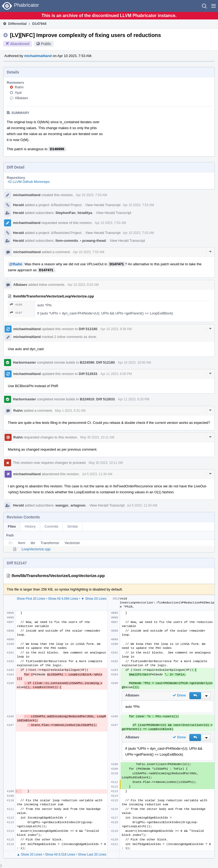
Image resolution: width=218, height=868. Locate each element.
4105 (16, 305)
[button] (214, 6)
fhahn (19, 87)
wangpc (62, 505)
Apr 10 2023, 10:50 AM (134, 363)
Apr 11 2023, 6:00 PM (116, 374)
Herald (18, 205)
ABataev (21, 98)
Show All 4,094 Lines (63, 599)
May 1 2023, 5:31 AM (70, 411)
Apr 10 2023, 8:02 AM (83, 285)
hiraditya (85, 213)
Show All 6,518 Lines (60, 854)
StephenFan (66, 213)
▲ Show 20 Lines (29, 854)
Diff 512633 (88, 374)
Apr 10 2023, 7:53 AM (91, 195)
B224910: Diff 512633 (97, 399)
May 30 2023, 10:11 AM (97, 437)
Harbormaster (24, 362)
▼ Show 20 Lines (94, 599)
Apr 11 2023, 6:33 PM (134, 399)
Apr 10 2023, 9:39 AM (116, 329)
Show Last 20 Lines (92, 854)
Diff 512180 (88, 329)
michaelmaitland (38, 56)
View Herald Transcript (103, 205)
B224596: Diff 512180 (97, 362)
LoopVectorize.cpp (36, 549)
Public (46, 44)
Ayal (18, 93)
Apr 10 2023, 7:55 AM (88, 252)
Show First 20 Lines (31, 599)
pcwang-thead (93, 241)
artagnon (78, 505)
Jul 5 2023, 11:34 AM (97, 474)
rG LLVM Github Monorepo (29, 182)
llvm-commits (67, 241)
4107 (16, 313)
